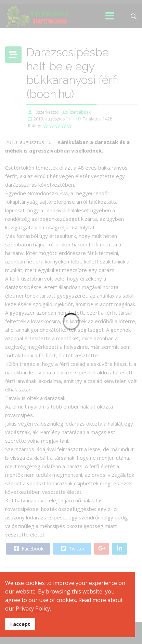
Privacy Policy (33, 609)
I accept (20, 624)
